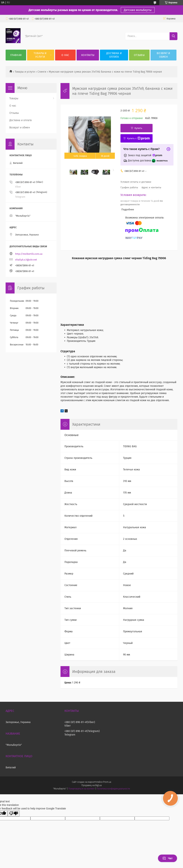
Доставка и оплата (114, 55)
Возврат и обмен (163, 55)
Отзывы (139, 55)
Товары (14, 98)
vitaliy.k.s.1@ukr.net (26, 260)
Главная (16, 55)
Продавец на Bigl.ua (91, 785)
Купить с (138, 138)
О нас (65, 55)
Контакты (88, 55)
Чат (168, 858)
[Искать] (173, 36)
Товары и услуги (40, 55)
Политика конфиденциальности (113, 789)
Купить (138, 128)
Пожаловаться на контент (82, 789)
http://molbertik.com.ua (29, 254)
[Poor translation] (14, 813)
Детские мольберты (138, 10)
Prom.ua (107, 782)
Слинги (42, 72)
